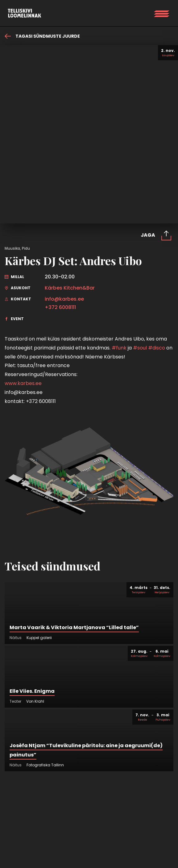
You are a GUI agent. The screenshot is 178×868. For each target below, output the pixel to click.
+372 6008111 (60, 307)
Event (14, 319)
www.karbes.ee (23, 383)
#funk (119, 348)
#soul (140, 348)
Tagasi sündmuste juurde (42, 36)
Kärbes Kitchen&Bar (70, 288)
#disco (157, 348)
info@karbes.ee (64, 299)
